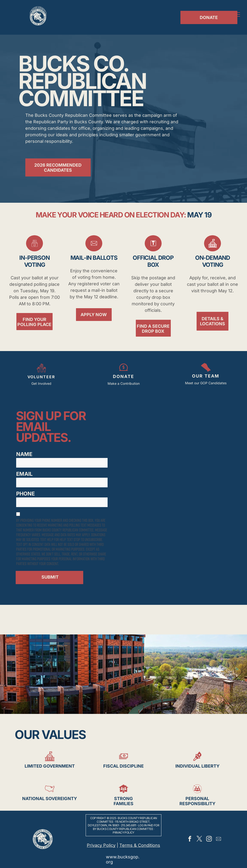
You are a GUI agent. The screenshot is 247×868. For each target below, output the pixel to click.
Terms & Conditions (140, 845)
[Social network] (219, 839)
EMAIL (24, 474)
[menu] (236, 14)
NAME (24, 454)
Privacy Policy (123, 832)
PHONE (25, 494)
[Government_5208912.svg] (213, 250)
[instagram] (209, 839)
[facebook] (190, 839)
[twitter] (199, 839)
